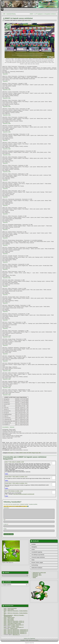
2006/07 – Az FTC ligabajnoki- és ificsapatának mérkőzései (43, 14)
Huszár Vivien (8, 477)
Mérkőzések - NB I (37, 574)
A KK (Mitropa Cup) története (38, 555)
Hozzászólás (6, 508)
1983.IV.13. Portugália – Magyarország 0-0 (14, 616)
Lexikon (33, 549)
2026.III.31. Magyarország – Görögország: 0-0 (18, 630)
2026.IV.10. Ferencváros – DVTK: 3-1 (16, 621)
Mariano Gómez (11, 617)
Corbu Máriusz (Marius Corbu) (14, 624)
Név (5, 520)
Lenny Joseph (11, 610)
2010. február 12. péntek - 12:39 (16, 491)
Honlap (5, 529)
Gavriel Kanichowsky (12, 608)
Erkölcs (26, 638)
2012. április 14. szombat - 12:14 (20, 477)
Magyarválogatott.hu (8, 615)
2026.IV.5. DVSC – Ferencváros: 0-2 (16, 625)
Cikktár (33, 560)
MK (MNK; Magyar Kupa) (33, 453)
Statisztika (12, 427)
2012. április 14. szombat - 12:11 (20, 483)
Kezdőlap (33, 544)
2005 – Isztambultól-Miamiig (9, 14)
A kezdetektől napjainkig (37, 552)
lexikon (25, 453)
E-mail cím (6, 524)
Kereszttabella (5, 427)
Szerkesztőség (35, 565)
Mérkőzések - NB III (37, 575)
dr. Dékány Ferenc (15, 626)
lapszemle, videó (7, 90)
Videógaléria (34, 547)
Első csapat (11, 453)
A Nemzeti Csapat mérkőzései (38, 557)
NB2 (40, 453)
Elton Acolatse (11, 620)
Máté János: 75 (16, 635)
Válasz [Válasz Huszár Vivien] (7, 480)
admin (6, 462)
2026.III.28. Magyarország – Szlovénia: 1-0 (17, 632)
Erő (29, 638)
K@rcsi (29, 20)
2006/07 (21, 453)
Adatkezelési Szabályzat (37, 568)
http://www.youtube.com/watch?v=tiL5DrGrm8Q (24, 494)
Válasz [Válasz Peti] (7, 496)
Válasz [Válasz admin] (7, 474)
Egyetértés (33, 638)
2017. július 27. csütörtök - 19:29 (17, 462)
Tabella (34, 577)
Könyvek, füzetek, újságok (37, 562)
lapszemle (5, 74)
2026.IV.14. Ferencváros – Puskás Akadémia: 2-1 (16, 611)
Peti (6, 491)
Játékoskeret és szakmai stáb (39, 573)
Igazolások (35, 576)
